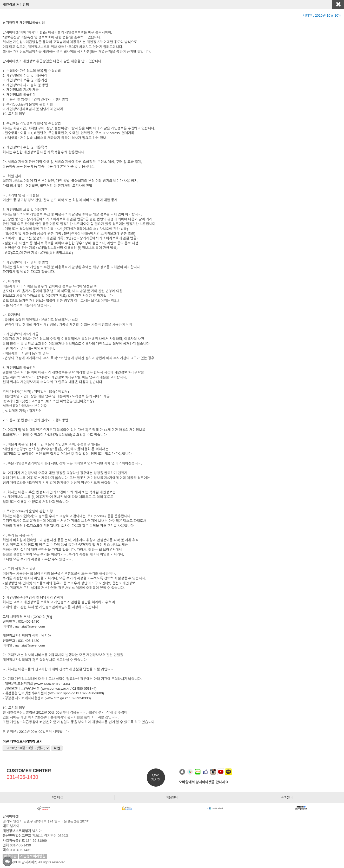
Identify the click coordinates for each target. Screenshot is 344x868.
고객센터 (286, 797)
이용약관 (10, 856)
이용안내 (172, 797)
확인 (57, 748)
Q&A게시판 (156, 777)
